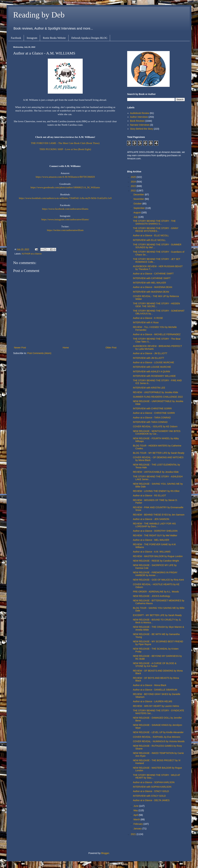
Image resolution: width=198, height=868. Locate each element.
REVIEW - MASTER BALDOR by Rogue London (158, 556)
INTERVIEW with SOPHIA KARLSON (152, 787)
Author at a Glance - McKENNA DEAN (153, 287)
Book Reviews (137, 121)
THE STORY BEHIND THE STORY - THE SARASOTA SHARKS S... (154, 222)
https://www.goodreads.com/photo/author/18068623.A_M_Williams (65, 187)
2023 (134, 186)
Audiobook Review (140, 113)
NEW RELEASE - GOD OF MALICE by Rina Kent (158, 580)
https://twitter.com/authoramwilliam (65, 230)
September (139, 208)
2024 (134, 182)
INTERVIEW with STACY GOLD (149, 796)
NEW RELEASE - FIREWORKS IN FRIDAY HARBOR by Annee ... (155, 574)
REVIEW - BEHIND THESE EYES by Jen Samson (159, 515)
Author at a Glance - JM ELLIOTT (150, 353)
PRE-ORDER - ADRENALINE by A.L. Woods (156, 592)
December (139, 195)
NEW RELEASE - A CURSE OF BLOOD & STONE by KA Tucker (155, 665)
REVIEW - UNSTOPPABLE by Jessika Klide (156, 392)
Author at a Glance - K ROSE (148, 318)
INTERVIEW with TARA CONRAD (150, 422)
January (138, 829)
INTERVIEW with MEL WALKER (149, 283)
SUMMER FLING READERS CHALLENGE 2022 (158, 397)
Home (66, 348)
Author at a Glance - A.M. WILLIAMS (152, 552)
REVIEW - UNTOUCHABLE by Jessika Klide (156, 472)
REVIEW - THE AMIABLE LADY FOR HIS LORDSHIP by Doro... (154, 525)
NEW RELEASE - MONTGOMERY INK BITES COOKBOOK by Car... (157, 433)
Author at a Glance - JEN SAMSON (151, 519)
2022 (134, 191)
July (136, 217)
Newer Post (20, 348)
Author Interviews (139, 117)
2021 (134, 834)
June (136, 806)
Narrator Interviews (140, 125)
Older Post (111, 348)
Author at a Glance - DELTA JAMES (151, 800)
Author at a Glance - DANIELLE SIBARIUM (155, 690)
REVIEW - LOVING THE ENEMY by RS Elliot (156, 491)
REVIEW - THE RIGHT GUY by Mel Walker (155, 535)
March (137, 819)
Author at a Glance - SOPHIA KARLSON (154, 782)
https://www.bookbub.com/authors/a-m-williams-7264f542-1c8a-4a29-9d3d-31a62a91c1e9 (65, 198)
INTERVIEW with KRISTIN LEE (149, 388)
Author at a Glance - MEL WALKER (151, 540)
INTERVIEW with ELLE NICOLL (149, 240)
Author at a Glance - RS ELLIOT (149, 496)
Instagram (32, 38)
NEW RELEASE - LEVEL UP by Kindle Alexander (158, 732)
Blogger (105, 853)
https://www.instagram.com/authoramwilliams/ (65, 219)
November (139, 199)
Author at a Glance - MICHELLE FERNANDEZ (157, 334)
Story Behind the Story (142, 129)
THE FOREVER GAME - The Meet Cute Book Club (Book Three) (65, 143)
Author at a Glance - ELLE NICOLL (151, 235)
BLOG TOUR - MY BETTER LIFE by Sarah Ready (159, 453)
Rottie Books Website (54, 38)
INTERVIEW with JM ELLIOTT (149, 358)
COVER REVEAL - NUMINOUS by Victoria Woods (159, 741)
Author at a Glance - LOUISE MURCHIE (154, 362)
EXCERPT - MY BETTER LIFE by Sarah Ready (157, 615)
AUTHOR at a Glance (32, 254)
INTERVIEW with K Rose (146, 322)
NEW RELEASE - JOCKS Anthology (152, 596)
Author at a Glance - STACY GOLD (151, 791)
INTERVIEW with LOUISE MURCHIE (152, 367)
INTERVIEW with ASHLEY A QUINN (151, 372)
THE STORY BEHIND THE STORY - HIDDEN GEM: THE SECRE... (156, 305)
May (136, 810)
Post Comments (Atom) (39, 353)
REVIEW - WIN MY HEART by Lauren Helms (156, 706)
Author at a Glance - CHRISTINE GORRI (154, 413)
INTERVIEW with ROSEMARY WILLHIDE (154, 376)
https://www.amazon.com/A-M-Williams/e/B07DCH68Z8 (65, 177)
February (138, 824)
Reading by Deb (39, 15)
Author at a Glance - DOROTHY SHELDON (155, 531)
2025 (134, 177)
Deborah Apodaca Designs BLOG (89, 38)
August (137, 213)
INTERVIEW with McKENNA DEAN (151, 292)
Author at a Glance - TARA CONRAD (152, 418)
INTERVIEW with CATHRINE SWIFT (152, 278)
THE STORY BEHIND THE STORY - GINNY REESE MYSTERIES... (156, 230)
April (136, 815)
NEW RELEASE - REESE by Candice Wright (156, 561)
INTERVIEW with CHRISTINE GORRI (152, 408)
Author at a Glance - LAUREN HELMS (153, 701)
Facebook (16, 38)
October (138, 204)
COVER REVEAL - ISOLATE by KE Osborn (155, 426)
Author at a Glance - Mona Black (150, 685)
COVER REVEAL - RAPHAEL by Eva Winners (157, 737)
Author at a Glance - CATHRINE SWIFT (153, 274)
